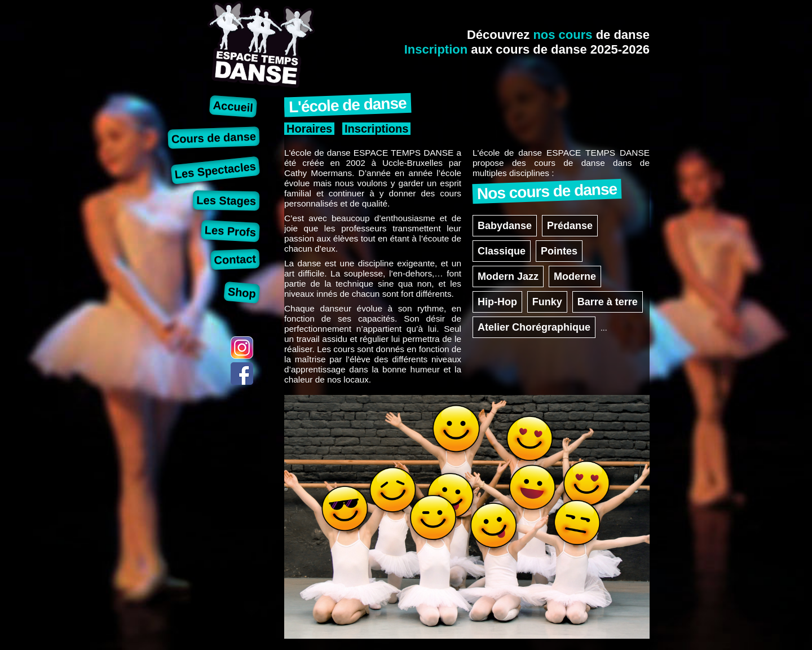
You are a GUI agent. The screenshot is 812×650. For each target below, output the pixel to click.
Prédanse (570, 226)
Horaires (309, 129)
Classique (502, 251)
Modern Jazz (508, 276)
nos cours (562, 35)
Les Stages (226, 200)
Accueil (233, 106)
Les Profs (230, 231)
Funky (547, 302)
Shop (242, 292)
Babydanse (505, 226)
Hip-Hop (497, 302)
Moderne (575, 276)
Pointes (559, 251)
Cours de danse (214, 137)
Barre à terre (608, 302)
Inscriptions (376, 129)
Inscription (436, 49)
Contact (235, 259)
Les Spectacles (215, 170)
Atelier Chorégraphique (534, 327)
